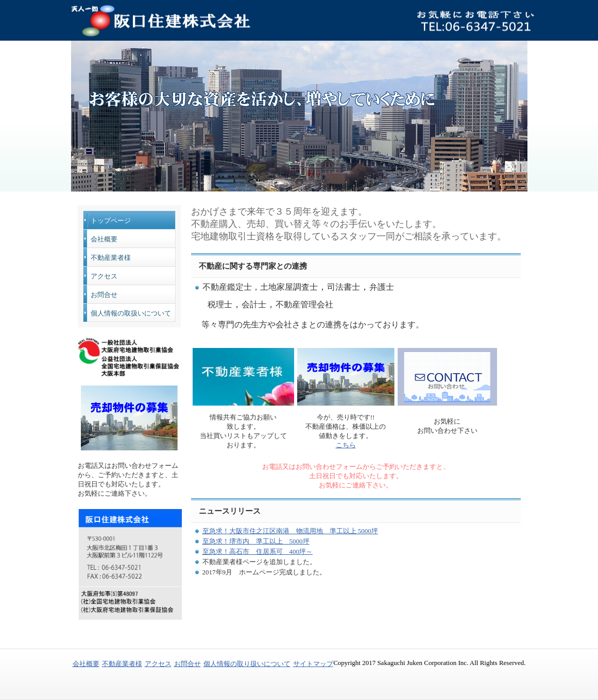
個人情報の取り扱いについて (247, 664)
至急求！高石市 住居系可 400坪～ (258, 552)
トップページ (111, 221)
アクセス (104, 276)
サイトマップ (313, 664)
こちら (346, 445)
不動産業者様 (111, 258)
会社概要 (104, 239)
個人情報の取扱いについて (131, 313)
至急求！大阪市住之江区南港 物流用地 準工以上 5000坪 (290, 531)
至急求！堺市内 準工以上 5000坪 (256, 541)
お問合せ (104, 295)
